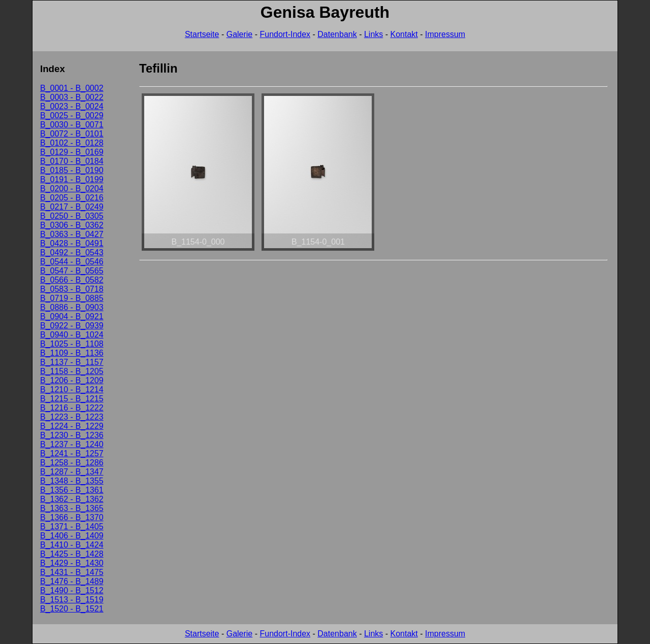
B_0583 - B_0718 (72, 289)
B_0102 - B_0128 (72, 143)
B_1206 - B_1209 (72, 380)
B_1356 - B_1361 (72, 490)
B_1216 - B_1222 (72, 408)
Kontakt (404, 34)
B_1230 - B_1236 (72, 435)
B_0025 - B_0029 (72, 115)
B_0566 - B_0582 (72, 280)
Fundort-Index (285, 34)
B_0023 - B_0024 (72, 106)
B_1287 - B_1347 (72, 472)
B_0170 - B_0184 (72, 161)
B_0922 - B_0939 (72, 326)
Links (373, 34)
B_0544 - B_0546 (72, 262)
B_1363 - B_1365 (72, 508)
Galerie (240, 34)
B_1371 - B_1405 (72, 527)
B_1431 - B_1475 (72, 572)
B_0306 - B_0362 (72, 225)
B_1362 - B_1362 (72, 499)
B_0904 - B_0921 (72, 316)
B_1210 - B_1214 (72, 389)
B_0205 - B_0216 (72, 198)
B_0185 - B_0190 (72, 170)
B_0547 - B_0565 (72, 271)
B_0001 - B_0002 (72, 88)
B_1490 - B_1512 (72, 590)
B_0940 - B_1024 (72, 335)
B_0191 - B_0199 (72, 179)
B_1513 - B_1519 (72, 600)
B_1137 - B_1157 (72, 362)
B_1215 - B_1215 (72, 399)
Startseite (202, 34)
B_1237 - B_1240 (72, 444)
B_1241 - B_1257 (72, 453)
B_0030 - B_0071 (72, 125)
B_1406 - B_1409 (72, 536)
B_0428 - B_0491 (72, 243)
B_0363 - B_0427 (72, 234)
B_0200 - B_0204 (72, 189)
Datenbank (337, 34)
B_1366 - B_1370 (72, 517)
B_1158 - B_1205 (72, 371)
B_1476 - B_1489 (72, 581)
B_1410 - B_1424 (72, 545)
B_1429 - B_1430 (72, 563)
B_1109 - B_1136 (72, 353)
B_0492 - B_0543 (72, 252)
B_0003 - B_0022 (72, 97)
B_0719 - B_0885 (72, 298)
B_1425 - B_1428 (72, 554)
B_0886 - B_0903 (72, 307)
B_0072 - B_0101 (72, 134)
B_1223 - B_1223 (72, 417)
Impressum (445, 34)
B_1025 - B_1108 (72, 344)
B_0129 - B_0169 (72, 152)
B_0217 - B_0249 (72, 207)
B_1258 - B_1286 (72, 463)
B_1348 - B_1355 (72, 481)
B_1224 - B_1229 (72, 426)
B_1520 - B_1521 (72, 609)
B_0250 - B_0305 (72, 216)
